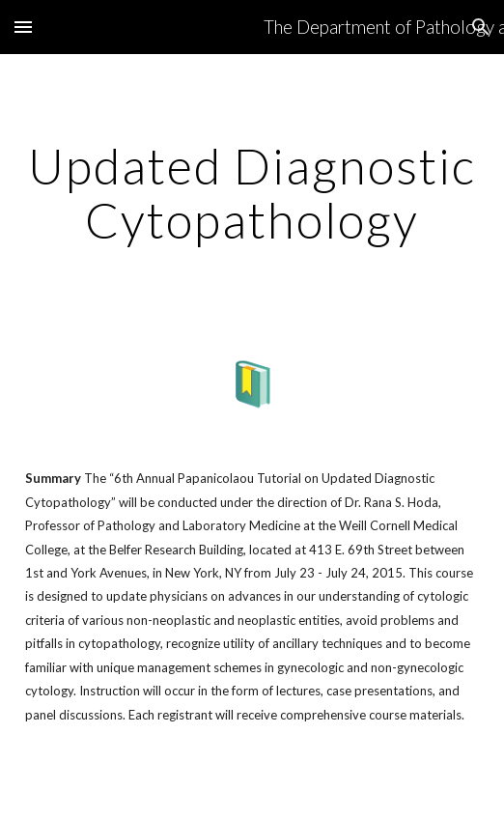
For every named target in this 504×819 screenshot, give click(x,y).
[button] (23, 27)
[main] (252, 193)
